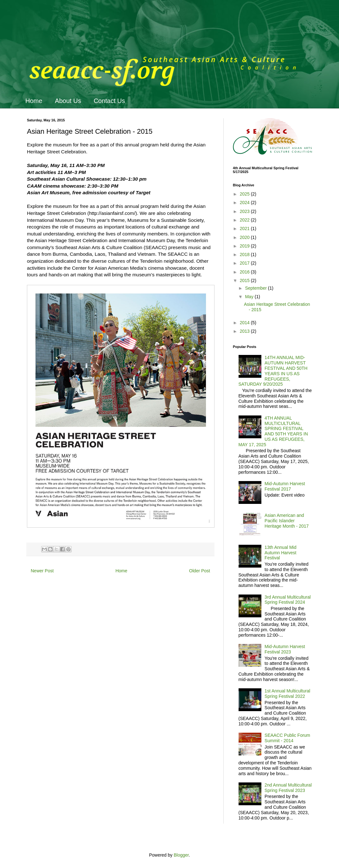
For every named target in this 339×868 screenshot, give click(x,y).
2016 (245, 272)
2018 (245, 254)
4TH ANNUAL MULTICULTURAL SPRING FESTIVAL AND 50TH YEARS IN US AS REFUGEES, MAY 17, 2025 (273, 431)
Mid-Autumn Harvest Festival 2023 (285, 649)
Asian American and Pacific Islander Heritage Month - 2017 (287, 521)
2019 (245, 246)
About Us (68, 101)
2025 (245, 194)
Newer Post (42, 571)
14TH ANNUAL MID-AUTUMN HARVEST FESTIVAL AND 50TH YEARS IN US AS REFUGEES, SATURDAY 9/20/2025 (273, 371)
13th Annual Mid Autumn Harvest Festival (280, 553)
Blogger (181, 855)
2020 (245, 237)
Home (34, 101)
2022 (245, 220)
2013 (245, 331)
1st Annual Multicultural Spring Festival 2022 (287, 694)
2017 (245, 263)
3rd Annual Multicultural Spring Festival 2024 (288, 600)
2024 (245, 203)
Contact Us (109, 101)
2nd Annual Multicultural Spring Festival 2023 (288, 788)
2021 (245, 228)
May (250, 297)
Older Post (200, 571)
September (256, 288)
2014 (245, 323)
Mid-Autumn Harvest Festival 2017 (285, 486)
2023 (245, 211)
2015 (245, 280)
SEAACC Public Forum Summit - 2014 (287, 738)
